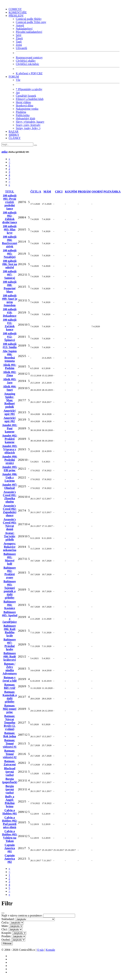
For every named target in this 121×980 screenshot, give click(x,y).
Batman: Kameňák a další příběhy (10, 697)
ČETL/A (36, 192)
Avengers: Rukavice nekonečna (10, 547)
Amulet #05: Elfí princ (10, 469)
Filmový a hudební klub (30, 99)
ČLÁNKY (15, 138)
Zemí (19, 45)
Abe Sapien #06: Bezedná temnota (10, 356)
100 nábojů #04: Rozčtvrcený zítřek (10, 242)
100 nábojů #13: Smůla (10, 346)
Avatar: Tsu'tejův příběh (10, 536)
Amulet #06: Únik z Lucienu (10, 477)
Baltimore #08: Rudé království (10, 656)
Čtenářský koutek (26, 96)
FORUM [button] (14, 77)
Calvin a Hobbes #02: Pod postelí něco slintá (10, 822)
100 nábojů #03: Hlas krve (10, 229)
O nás (40, 950)
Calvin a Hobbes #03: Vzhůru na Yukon (10, 836)
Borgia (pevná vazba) (10, 789)
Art (18, 92)
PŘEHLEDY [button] (16, 16)
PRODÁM (84, 192)
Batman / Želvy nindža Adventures (10, 669)
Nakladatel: (8, 919)
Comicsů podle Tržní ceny (31, 22)
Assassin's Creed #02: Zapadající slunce (10, 510)
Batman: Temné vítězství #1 (10, 743)
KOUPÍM (71, 192)
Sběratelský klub (25, 118)
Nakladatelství (24, 29)
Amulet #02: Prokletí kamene (10, 439)
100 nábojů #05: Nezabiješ (10, 254)
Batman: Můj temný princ (10, 709)
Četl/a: (5, 923)
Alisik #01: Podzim (10, 366)
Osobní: (6, 940)
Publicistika (23, 115)
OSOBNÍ (97, 192)
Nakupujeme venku (27, 109)
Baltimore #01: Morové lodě (10, 559)
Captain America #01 (10, 848)
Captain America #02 (10, 859)
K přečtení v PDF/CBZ (29, 73)
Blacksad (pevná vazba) (10, 772)
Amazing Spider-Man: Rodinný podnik (10, 400)
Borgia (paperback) (10, 780)
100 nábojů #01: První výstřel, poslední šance (10, 202)
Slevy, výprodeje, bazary (30, 122)
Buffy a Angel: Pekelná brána (10, 801)
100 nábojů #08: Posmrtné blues (10, 287)
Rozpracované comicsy (29, 57)
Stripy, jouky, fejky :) (28, 128)
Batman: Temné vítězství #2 (10, 754)
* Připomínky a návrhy (29, 89)
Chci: (5, 929)
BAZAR (14, 131)
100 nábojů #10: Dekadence (10, 312)
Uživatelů (21, 48)
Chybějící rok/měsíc (27, 64)
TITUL (10, 192)
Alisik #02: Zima (10, 374)
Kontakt (50, 950)
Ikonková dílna (24, 105)
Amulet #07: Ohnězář (10, 486)
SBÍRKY (14, 135)
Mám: (5, 926)
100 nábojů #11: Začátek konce (10, 325)
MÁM (47, 192)
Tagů (19, 42)
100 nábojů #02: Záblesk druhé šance (10, 217)
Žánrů (19, 38)
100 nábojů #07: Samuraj (10, 275)
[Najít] (17, 144)
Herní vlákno (23, 102)
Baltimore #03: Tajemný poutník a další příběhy (10, 590)
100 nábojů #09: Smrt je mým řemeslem (10, 300)
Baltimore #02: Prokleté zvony (10, 573)
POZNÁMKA (112, 192)
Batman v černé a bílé (10, 679)
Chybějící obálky (26, 61)
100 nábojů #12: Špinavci (10, 337)
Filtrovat (7, 943)
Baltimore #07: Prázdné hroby (10, 644)
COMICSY (15, 9)
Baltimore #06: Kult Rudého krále (10, 631)
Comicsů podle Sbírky (29, 19)
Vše (18, 80)
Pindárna (21, 112)
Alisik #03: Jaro (10, 381)
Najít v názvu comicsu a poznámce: (22, 915)
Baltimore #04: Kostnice (10, 605)
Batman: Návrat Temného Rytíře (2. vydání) (10, 723)
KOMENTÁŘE (18, 12)
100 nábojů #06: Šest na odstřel (10, 264)
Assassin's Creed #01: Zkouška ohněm (10, 497)
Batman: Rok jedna (10, 735)
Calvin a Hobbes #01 (10, 812)
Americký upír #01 (10, 412)
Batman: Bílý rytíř (10, 686)
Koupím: (7, 933)
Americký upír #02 (10, 420)
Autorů (20, 25)
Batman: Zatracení (10, 763)
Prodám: (6, 936)
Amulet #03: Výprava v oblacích (10, 449)
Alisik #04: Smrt (10, 388)
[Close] (3, 913)
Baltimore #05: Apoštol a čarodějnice (10, 617)
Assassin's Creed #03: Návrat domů (10, 524)
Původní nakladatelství (29, 32)
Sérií (19, 35)
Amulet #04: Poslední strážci (10, 460)
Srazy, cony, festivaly (28, 125)
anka (5, 152)
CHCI (59, 192)
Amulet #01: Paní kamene (10, 428)
